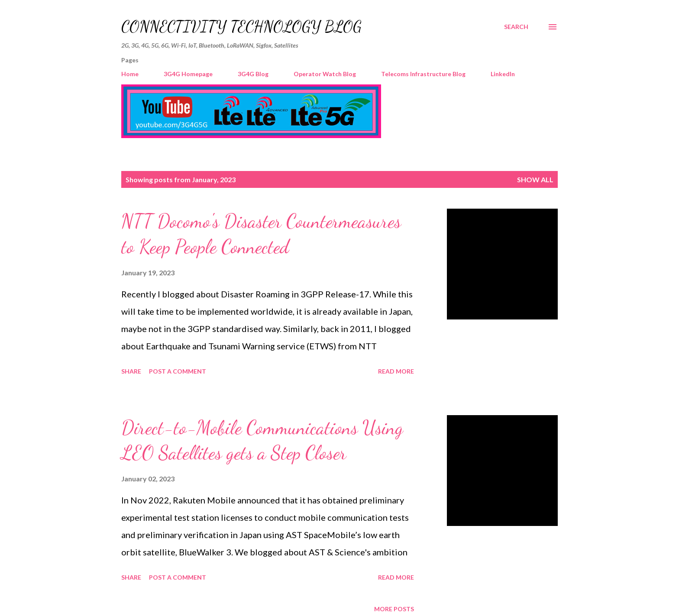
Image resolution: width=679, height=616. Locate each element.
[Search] (516, 27)
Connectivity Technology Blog (241, 27)
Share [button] (131, 371)
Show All (535, 179)
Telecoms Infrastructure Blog (423, 74)
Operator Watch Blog (325, 74)
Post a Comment (178, 371)
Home (130, 74)
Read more (396, 371)
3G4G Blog (253, 74)
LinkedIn (503, 74)
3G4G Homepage (188, 74)
